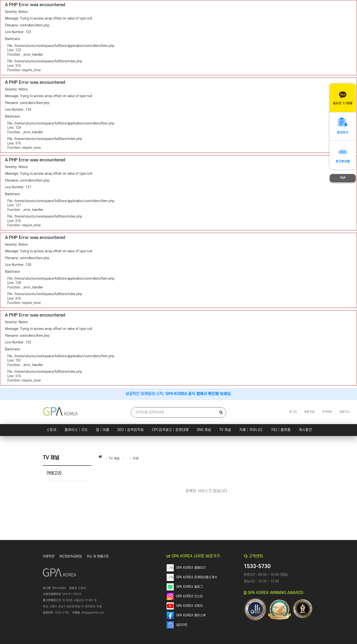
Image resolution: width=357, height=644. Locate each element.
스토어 (51, 430)
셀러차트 (182, 625)
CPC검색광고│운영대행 (170, 430)
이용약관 (49, 556)
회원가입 (309, 412)
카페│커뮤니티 (251, 430)
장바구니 (345, 412)
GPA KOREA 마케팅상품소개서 (197, 577)
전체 (136, 458)
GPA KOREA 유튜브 (189, 606)
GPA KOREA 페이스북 (191, 615)
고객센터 (327, 412)
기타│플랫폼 (281, 430)
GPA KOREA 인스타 (189, 596)
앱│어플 (103, 430)
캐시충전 (305, 430)
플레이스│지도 (76, 430)
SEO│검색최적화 (131, 430)
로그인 (293, 412)
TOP (343, 178)
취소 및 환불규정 (98, 556)
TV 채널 (225, 430)
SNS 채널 (204, 430)
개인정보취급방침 (70, 556)
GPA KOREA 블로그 (189, 587)
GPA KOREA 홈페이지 (191, 568)
